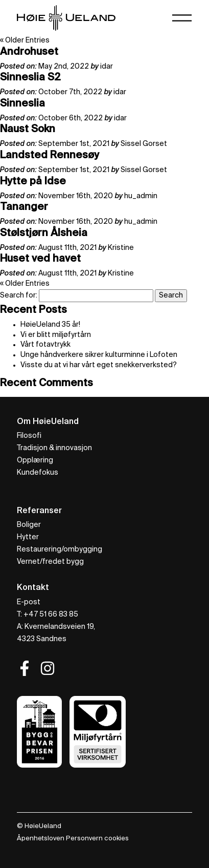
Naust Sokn (28, 130)
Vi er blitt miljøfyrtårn (56, 335)
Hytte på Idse (33, 182)
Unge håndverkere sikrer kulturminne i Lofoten (99, 355)
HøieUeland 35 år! (50, 325)
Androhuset (29, 52)
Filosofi (29, 436)
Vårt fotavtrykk (45, 345)
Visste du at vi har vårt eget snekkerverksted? (99, 365)
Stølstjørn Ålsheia (44, 234)
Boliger (29, 525)
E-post (29, 602)
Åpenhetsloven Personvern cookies (73, 839)
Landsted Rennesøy (50, 156)
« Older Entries (25, 40)
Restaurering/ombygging (60, 549)
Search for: (19, 295)
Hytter (28, 537)
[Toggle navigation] (182, 18)
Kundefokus (38, 473)
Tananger (24, 207)
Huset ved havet (40, 259)
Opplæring (35, 460)
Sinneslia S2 (30, 78)
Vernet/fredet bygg (50, 562)
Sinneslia (22, 104)
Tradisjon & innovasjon (54, 448)
